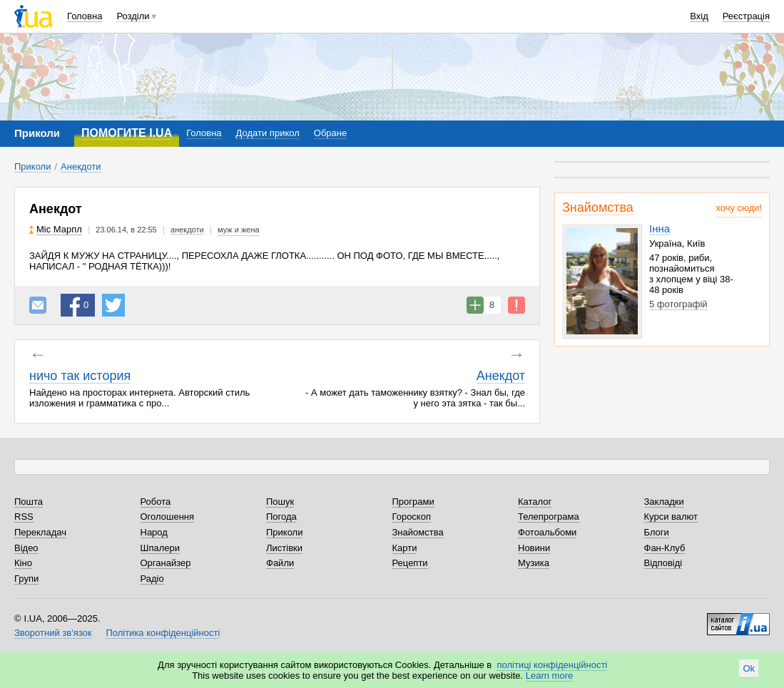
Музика (534, 563)
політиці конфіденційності (552, 665)
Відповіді (663, 563)
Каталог (535, 502)
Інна (660, 229)
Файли (280, 563)
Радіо (152, 579)
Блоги (657, 532)
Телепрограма (549, 517)
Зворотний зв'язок (53, 633)
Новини (534, 548)
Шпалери (161, 548)
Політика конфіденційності (163, 633)
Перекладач (40, 532)
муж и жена (239, 230)
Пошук (280, 502)
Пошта (29, 502)
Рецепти (410, 563)
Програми (413, 502)
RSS (24, 517)
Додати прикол (268, 133)
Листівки (284, 548)
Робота (156, 502)
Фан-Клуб (665, 548)
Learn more (549, 676)
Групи (26, 579)
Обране (330, 133)
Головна (85, 16)
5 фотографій (678, 304)
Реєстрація (746, 16)
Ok (749, 668)
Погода (281, 517)
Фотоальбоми (547, 532)
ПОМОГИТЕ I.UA (127, 133)
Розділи (133, 16)
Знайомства (598, 207)
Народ (154, 532)
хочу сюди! (739, 208)
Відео (26, 548)
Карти (405, 548)
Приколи (32, 166)
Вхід (699, 16)
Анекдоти (81, 166)
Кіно (23, 563)
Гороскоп (412, 517)
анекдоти (187, 230)
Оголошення (168, 517)
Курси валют (671, 517)
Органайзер (166, 563)
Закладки (664, 502)
